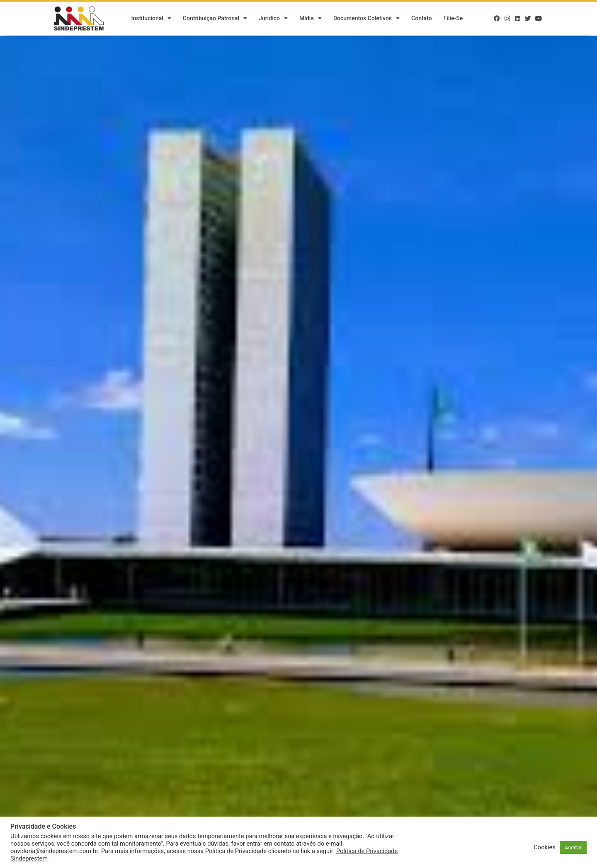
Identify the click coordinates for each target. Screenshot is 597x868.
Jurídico (273, 19)
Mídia (311, 19)
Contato (422, 19)
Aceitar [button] (573, 847)
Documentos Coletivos (366, 19)
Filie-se (453, 19)
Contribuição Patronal (215, 19)
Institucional (151, 19)
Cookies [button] (545, 847)
